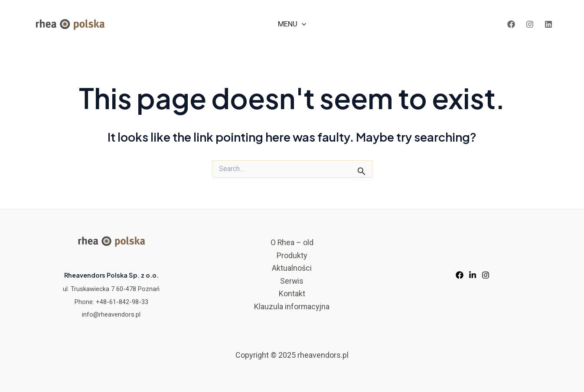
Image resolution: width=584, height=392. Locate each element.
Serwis (292, 281)
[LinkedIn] (548, 24)
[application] (302, 24)
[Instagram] (530, 24)
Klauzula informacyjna (292, 306)
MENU (292, 24)
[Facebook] (511, 24)
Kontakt (292, 294)
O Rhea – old (292, 242)
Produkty (292, 255)
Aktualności (292, 268)
